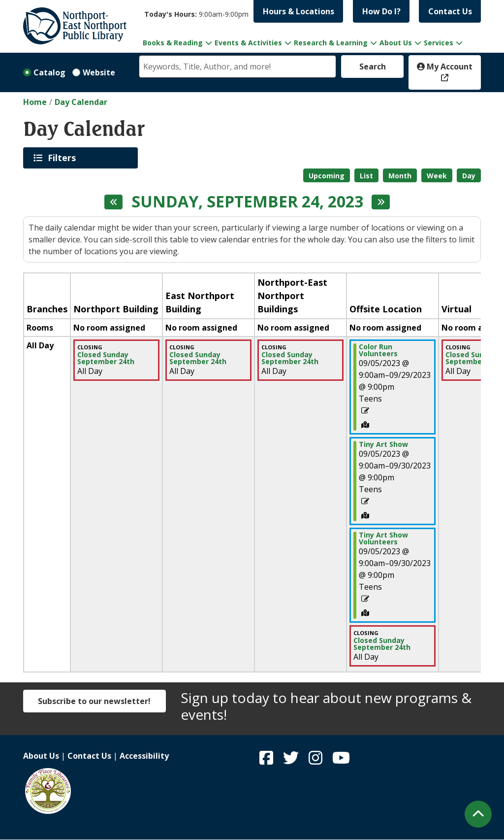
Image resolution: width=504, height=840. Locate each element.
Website (99, 72)
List (366, 176)
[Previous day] (113, 202)
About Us (41, 756)
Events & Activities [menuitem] (248, 43)
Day (469, 176)
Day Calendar (81, 102)
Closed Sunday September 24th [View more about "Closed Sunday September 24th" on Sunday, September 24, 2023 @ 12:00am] (106, 358)
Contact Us (450, 11)
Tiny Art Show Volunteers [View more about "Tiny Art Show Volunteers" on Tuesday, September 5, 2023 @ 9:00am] (383, 538)
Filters (63, 158)
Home (35, 102)
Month (400, 176)
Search (373, 67)
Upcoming (327, 176)
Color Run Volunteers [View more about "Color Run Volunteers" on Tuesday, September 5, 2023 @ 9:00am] (378, 350)
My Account (445, 67)
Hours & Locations (299, 11)
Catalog (49, 72)
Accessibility (144, 756)
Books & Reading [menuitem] (173, 43)
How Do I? (381, 11)
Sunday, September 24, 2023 (247, 202)
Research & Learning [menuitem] (331, 43)
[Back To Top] (478, 814)
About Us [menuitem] (396, 43)
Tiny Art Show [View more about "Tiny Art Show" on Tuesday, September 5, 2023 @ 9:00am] (383, 444)
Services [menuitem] (439, 43)
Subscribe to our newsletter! (94, 701)
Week (437, 176)
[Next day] (381, 202)
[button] (196, 14)
